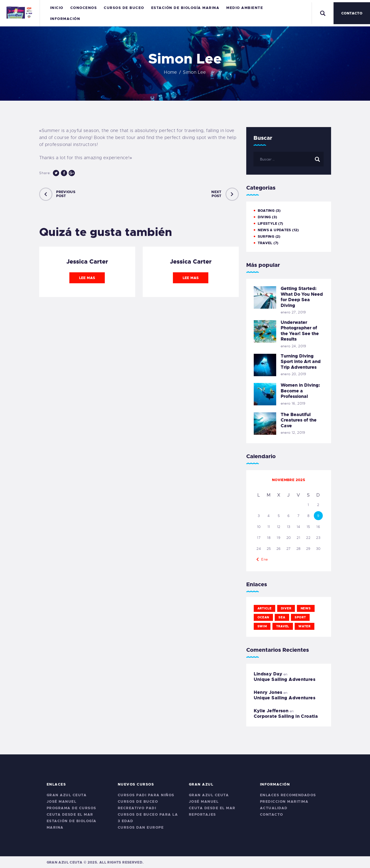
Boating (266, 211)
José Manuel (62, 801)
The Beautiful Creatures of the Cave (299, 420)
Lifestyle (267, 223)
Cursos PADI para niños (146, 795)
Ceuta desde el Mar (70, 814)
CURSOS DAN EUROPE (141, 827)
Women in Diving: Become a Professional (300, 391)
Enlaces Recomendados (288, 795)
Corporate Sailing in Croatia (286, 716)
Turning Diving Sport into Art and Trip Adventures (301, 362)
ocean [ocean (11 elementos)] (263, 617)
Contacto (272, 814)
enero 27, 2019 (293, 312)
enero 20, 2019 (294, 374)
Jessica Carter (87, 262)
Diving (264, 217)
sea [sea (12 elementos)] (282, 617)
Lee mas (87, 278)
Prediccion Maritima (284, 801)
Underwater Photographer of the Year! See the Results (300, 331)
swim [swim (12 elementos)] (262, 626)
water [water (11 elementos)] (305, 626)
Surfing (266, 236)
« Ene (263, 559)
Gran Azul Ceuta (67, 795)
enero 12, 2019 (293, 433)
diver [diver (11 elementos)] (286, 608)
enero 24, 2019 (294, 346)
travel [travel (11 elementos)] (283, 626)
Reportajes (202, 814)
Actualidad (274, 808)
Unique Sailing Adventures (285, 679)
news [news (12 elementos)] (306, 608)
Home (171, 72)
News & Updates (274, 230)
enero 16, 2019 (293, 403)
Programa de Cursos (71, 808)
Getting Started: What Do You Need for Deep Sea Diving (302, 297)
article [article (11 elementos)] (265, 608)
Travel (265, 243)
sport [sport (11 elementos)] (300, 617)
